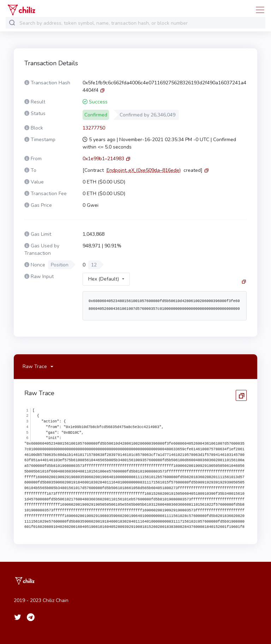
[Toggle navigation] (258, 10)
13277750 (94, 128)
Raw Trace (35, 366)
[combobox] (141, 23)
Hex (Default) (104, 279)
